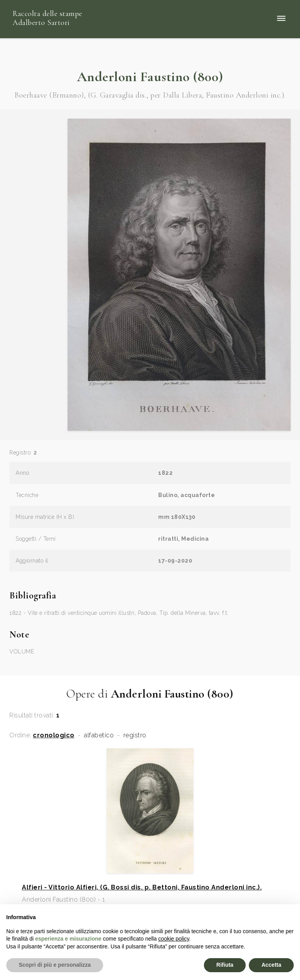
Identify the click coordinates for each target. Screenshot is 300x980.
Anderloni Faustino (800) (150, 77)
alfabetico (99, 735)
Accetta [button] (271, 965)
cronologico (54, 735)
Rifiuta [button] (225, 965)
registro (135, 735)
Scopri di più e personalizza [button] (55, 965)
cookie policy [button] (174, 939)
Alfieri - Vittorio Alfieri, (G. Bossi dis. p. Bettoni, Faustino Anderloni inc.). (142, 888)
